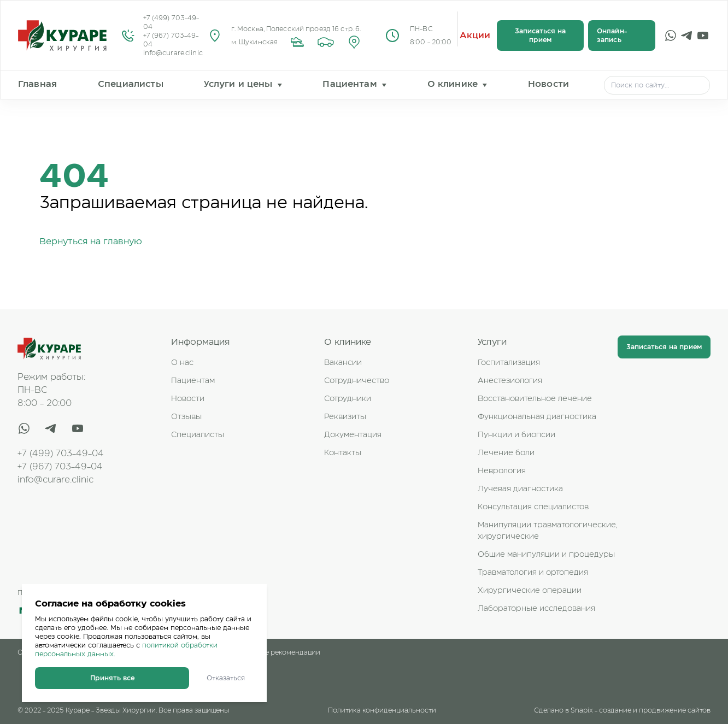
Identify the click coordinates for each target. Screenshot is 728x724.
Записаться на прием (540, 36)
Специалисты (131, 84)
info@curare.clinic (173, 53)
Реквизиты (345, 417)
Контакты (343, 453)
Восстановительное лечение (535, 399)
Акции (475, 36)
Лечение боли (506, 453)
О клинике (453, 84)
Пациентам (350, 84)
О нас (182, 363)
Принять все (112, 678)
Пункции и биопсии (516, 435)
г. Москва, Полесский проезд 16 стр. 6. (296, 29)
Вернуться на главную (91, 242)
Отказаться (226, 678)
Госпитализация (509, 363)
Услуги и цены (238, 84)
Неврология (502, 471)
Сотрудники (348, 399)
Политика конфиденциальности (382, 710)
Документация (353, 435)
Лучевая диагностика (520, 489)
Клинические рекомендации (272, 652)
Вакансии (343, 363)
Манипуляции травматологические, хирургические (548, 531)
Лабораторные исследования (536, 609)
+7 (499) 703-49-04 (171, 22)
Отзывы (186, 417)
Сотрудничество (357, 381)
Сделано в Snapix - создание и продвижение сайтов (622, 710)
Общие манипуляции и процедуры (546, 555)
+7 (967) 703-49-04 (171, 40)
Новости (548, 84)
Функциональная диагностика (537, 417)
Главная (37, 84)
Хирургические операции (530, 591)
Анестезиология (510, 381)
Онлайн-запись (612, 36)
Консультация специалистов (533, 507)
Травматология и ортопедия (533, 573)
